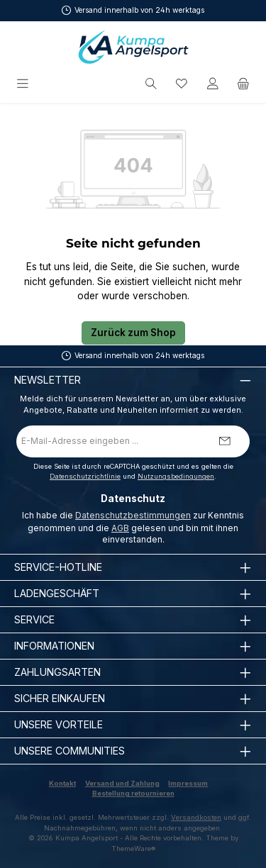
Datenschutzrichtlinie (85, 476)
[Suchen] (151, 84)
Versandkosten (196, 817)
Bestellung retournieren (133, 793)
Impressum (188, 783)
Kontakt (62, 783)
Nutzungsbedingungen (176, 476)
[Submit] (225, 441)
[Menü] (24, 84)
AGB (120, 528)
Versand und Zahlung (122, 783)
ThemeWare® (133, 848)
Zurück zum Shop (133, 333)
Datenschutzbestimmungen (133, 515)
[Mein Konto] (213, 84)
